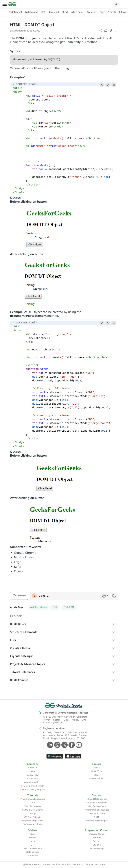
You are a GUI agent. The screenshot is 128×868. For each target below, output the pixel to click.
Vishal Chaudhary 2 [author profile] (44, 596)
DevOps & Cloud (97, 814)
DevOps (33, 814)
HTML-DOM (68, 607)
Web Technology (33, 806)
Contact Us (33, 779)
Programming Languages (33, 799)
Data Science (33, 852)
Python (33, 838)
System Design (97, 849)
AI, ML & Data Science (33, 810)
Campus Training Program (33, 790)
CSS (43, 12)
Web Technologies (38, 607)
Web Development (97, 806)
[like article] (105, 596)
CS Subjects (33, 856)
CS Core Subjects (33, 817)
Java (33, 841)
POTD (97, 768)
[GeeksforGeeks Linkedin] (50, 745)
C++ (33, 845)
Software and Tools (33, 824)
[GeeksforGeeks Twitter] (64, 745)
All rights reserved (95, 865)
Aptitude (97, 838)
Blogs (97, 775)
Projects (112, 12)
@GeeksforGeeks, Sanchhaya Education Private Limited (53, 865)
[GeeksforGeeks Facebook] (71, 745)
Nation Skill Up (97, 779)
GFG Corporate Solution (33, 786)
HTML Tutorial (15, 12)
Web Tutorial (32, 12)
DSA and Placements (97, 803)
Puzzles (97, 841)
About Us (33, 768)
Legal (33, 771)
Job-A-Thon (97, 771)
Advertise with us (33, 782)
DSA (33, 803)
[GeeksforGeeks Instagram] (57, 745)
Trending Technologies (97, 821)
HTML (55, 607)
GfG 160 (97, 845)
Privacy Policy (33, 775)
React (65, 12)
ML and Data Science (97, 799)
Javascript (54, 12)
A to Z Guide (78, 12)
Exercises (92, 12)
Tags (102, 12)
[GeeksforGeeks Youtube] (78, 745)
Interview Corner (97, 834)
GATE (97, 817)
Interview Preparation (33, 821)
